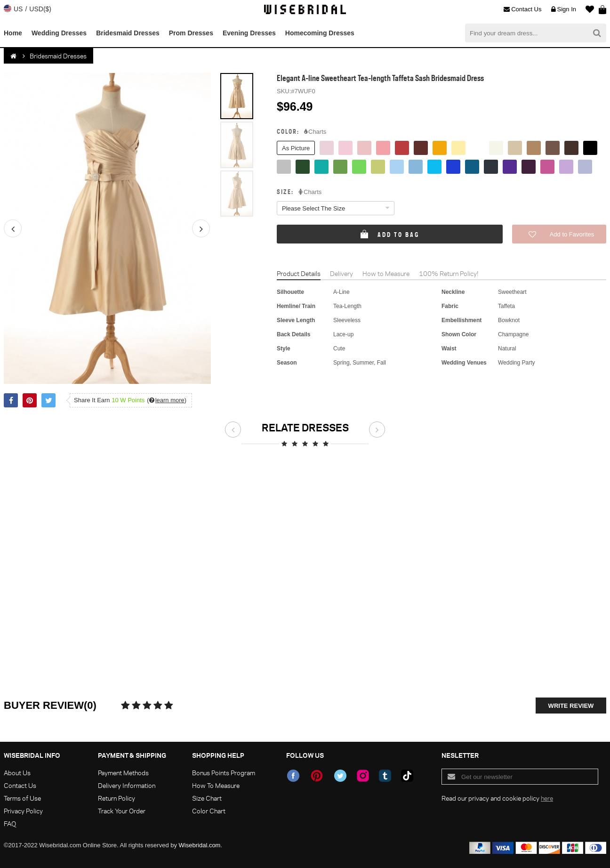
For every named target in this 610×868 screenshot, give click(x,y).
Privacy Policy (23, 811)
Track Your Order (122, 811)
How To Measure (216, 785)
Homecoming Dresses (320, 33)
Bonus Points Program (224, 773)
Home (13, 33)
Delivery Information (127, 785)
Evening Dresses (249, 33)
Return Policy (116, 798)
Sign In (564, 9)
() (167, 400)
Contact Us (522, 9)
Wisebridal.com (200, 845)
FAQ (10, 823)
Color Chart (209, 811)
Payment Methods (123, 773)
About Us (17, 773)
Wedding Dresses (59, 33)
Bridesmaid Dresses (128, 33)
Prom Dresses (191, 33)
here (547, 798)
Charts (315, 132)
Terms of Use (22, 798)
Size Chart (207, 798)
